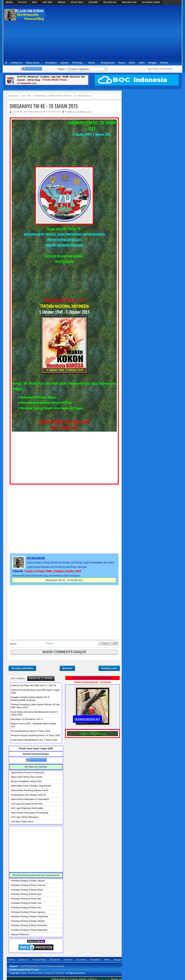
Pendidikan (51, 63)
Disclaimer (55, 960)
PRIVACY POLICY (77, 2)
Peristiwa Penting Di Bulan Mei (26, 899)
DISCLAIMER (93, 2)
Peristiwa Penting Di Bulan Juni (26, 903)
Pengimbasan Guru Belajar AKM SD (29, 795)
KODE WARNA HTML (129, 2)
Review (164, 63)
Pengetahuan (108, 63)
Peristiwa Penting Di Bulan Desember (29, 930)
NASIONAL (56, 112)
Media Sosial (32, 63)
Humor (122, 63)
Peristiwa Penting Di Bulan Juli (26, 908)
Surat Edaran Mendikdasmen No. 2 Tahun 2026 (34, 740)
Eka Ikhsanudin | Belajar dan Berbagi (46, 973)
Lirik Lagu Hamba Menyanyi (25, 817)
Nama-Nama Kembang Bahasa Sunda (30, 790)
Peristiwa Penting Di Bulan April (26, 894)
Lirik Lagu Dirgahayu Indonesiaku (27, 808)
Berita (92, 63)
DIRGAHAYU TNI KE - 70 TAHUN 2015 (44, 106)
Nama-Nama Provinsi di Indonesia (28, 773)
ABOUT (35, 2)
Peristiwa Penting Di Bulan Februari (28, 885)
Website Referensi (20, 935)
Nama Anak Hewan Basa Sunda (27, 777)
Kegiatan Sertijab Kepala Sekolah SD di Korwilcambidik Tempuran (30, 699)
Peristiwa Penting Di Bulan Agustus (28, 912)
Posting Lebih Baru (22, 668)
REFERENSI (61, 2)
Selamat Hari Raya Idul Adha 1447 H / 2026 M (33, 685)
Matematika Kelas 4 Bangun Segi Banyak (31, 786)
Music (132, 63)
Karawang (81, 960)
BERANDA (9, 2)
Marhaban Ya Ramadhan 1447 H (27, 719)
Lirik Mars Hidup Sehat (22, 822)
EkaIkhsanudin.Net (55, 966)
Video (142, 63)
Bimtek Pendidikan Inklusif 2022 (26, 781)
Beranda (67, 668)
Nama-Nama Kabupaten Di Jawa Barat (30, 799)
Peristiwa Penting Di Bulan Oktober (28, 921)
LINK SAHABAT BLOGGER (151, 2)
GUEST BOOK (47, 2)
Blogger (153, 63)
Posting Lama (109, 668)
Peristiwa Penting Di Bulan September (29, 917)
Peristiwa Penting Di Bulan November (29, 925)
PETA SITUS (22, 2)
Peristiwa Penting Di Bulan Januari (28, 881)
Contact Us (16, 63)
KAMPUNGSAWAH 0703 (32, 966)
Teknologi (77, 63)
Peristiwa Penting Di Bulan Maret (27, 890)
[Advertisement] (114, 32)
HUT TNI (47, 112)
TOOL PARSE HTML (110, 2)
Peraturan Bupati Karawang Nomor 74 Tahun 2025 (35, 735)
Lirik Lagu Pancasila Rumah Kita (27, 804)
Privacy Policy (39, 960)
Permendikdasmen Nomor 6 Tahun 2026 (31, 731)
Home (11, 960)
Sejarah (64, 63)
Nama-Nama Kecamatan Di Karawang (30, 813)
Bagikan (50, 643)
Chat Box (68, 960)
